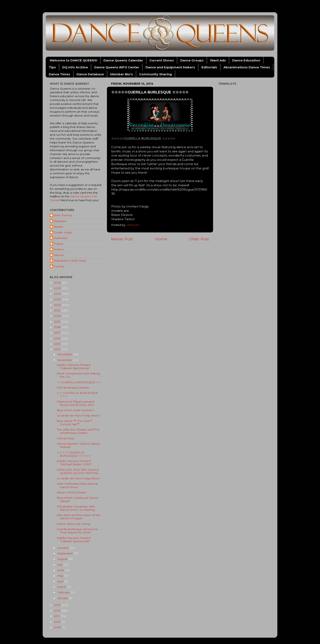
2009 (58, 627)
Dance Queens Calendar (123, 60)
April (61, 581)
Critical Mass (65, 438)
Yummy (59, 266)
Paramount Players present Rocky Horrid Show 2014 (76, 403)
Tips (52, 67)
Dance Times (59, 74)
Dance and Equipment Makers (170, 67)
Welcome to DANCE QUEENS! (73, 60)
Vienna (59, 255)
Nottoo (59, 249)
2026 (58, 283)
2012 (58, 611)
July (60, 565)
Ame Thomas (63, 215)
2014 (58, 349)
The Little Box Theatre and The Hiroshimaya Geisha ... (78, 431)
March (62, 587)
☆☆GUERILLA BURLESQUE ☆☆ (79, 382)
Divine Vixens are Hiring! (74, 524)
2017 (58, 333)
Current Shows (162, 60)
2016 (58, 338)
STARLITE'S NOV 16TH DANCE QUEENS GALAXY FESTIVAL (78, 471)
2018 (58, 327)
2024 (58, 294)
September (66, 553)
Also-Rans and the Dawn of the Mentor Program (79, 517)
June (61, 570)
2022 (58, 305)
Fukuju (59, 244)
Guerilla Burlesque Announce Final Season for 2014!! (77, 531)
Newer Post (122, 239)
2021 (58, 310)
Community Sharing (156, 74)
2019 (58, 322)
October (64, 548)
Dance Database (90, 74)
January (63, 598)
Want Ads (218, 60)
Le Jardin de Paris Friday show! (78, 478)
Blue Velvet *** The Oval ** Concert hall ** (74, 423)
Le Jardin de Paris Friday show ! (78, 415)
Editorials (209, 67)
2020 (58, 316)
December (65, 354)
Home (161, 239)
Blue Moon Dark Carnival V (76, 410)
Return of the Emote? (72, 492)
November (65, 360)
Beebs (58, 227)
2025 (58, 288)
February (64, 592)
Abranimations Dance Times (247, 67)
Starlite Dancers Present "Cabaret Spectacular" (74, 366)
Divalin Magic (63, 232)
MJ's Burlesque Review (73, 388)
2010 (58, 622)
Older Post (199, 239)
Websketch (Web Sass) (70, 261)
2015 (58, 344)
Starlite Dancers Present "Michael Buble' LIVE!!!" (74, 463)
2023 (58, 299)
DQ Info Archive (75, 67)
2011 (57, 616)
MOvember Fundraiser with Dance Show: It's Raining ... (77, 508)
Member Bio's (122, 74)
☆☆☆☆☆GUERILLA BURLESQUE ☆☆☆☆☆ (74, 454)
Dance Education (246, 60)
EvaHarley (61, 238)
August (63, 559)
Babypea (60, 221)
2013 (58, 605)
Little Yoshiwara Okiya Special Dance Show (77, 485)
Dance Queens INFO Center (117, 67)
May (61, 576)
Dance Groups (192, 60)
